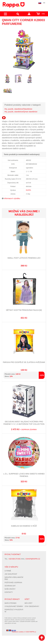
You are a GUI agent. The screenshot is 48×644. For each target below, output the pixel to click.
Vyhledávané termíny (14, 606)
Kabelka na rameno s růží (24, 526)
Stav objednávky (32, 606)
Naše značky (10, 589)
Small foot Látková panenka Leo (24, 258)
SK (44, 3)
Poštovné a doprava (13, 583)
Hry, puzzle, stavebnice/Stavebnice (18, 109)
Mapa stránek (10, 603)
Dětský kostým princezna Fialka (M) (24, 310)
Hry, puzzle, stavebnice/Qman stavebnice (21, 112)
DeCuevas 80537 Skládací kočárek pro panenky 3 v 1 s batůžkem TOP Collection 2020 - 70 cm (24, 424)
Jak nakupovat (11, 574)
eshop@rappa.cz (33, 559)
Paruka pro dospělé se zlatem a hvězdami (24, 362)
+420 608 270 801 (15, 559)
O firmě (8, 571)
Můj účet (28, 603)
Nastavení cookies (18, 632)
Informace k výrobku (12, 198)
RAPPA (29, 190)
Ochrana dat (10, 586)
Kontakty (9, 592)
